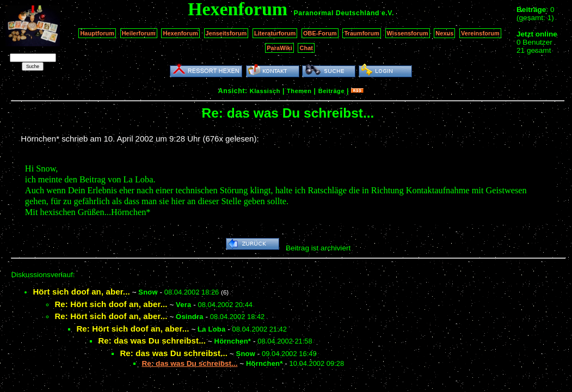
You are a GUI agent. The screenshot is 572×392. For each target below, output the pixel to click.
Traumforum (362, 33)
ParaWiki (279, 48)
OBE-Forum (320, 33)
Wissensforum (408, 33)
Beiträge (331, 91)
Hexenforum (180, 33)
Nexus (444, 33)
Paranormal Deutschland (337, 13)
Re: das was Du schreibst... (152, 341)
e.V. (388, 13)
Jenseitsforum (226, 33)
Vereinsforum (480, 33)
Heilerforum (139, 33)
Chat (306, 48)
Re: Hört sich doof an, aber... (111, 304)
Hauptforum (97, 33)
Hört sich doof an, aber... (81, 292)
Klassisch (265, 91)
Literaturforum (275, 33)
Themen (299, 91)
